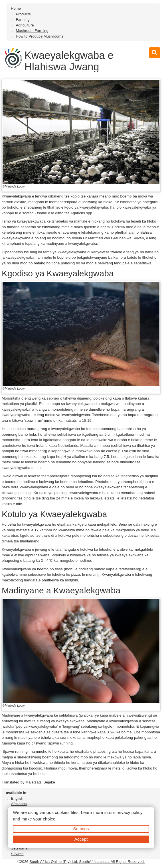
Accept (81, 839)
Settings (81, 829)
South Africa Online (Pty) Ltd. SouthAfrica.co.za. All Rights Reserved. (87, 862)
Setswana (19, 848)
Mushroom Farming (32, 31)
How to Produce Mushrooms (39, 36)
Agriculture (25, 25)
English (17, 798)
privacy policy (129, 812)
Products (23, 14)
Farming (23, 19)
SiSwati (17, 854)
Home (16, 8)
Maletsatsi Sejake (40, 782)
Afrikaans (19, 804)
